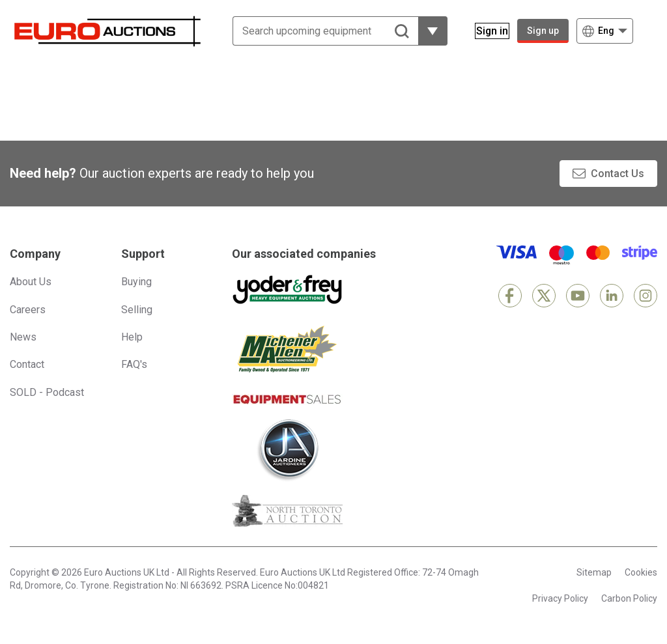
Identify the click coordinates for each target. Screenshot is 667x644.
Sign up (543, 31)
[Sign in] (484, 31)
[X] (544, 296)
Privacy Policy (560, 598)
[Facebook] (510, 296)
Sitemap (594, 572)
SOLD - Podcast (47, 392)
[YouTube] (578, 296)
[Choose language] (605, 31)
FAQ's (134, 364)
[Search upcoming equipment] (318, 31)
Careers (28, 310)
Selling (137, 310)
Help (132, 337)
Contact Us (617, 174)
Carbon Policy (629, 598)
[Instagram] (646, 296)
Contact (27, 364)
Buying (136, 282)
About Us (31, 282)
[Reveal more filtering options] (425, 31)
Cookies (641, 572)
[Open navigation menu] (649, 31)
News (23, 337)
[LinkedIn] (612, 296)
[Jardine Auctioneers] (287, 450)
